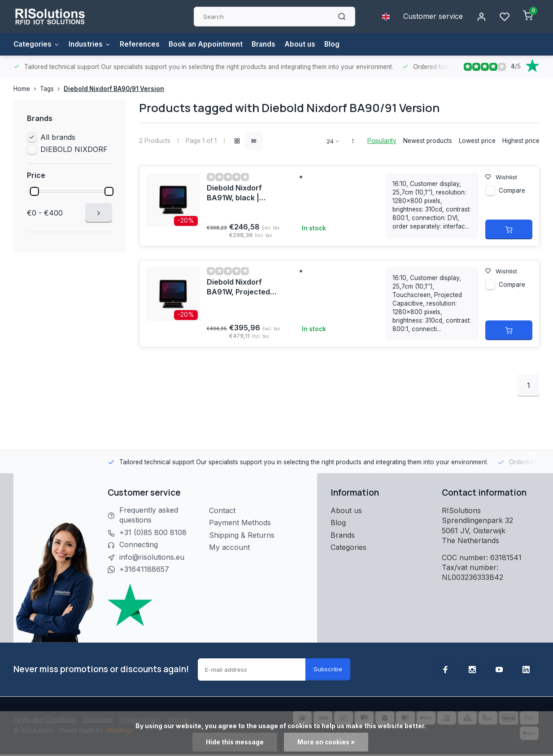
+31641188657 (144, 570)
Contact (222, 510)
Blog (342, 44)
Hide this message (235, 742)
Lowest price (477, 141)
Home (27, 89)
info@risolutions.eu (152, 557)
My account (229, 547)
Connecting (139, 545)
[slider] (34, 191)
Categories (37, 44)
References (144, 44)
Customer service (433, 17)
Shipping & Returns (242, 535)
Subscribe (328, 669)
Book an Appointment (212, 44)
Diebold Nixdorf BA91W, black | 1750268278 (234, 194)
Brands (272, 44)
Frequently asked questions (149, 515)
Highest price (521, 141)
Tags (52, 89)
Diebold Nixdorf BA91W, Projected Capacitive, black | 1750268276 (240, 288)
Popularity (382, 141)
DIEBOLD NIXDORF (74, 149)
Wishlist (501, 177)
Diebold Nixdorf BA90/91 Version (114, 89)
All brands (58, 137)
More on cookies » (326, 742)
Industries (92, 44)
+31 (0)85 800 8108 (153, 533)
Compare (512, 191)
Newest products (428, 141)
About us (310, 44)
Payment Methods (240, 523)
